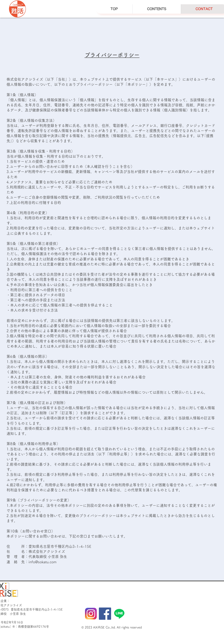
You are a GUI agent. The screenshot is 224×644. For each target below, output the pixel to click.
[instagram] (91, 614)
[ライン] (119, 614)
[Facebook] (105, 614)
